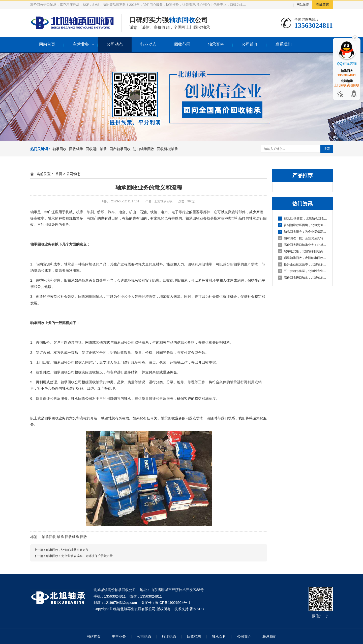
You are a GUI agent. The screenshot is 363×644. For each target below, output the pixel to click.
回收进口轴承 (96, 149)
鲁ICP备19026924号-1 (173, 603)
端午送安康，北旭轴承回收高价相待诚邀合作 (303, 251)
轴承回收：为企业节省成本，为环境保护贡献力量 (79, 556)
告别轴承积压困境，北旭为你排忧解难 (303, 225)
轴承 (60, 537)
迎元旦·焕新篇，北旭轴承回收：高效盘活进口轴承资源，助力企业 (303, 219)
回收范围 (182, 44)
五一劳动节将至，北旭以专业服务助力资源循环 (303, 271)
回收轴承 (76, 149)
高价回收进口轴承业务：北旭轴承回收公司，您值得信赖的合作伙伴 (303, 245)
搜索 (327, 149)
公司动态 (115, 44)
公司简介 (250, 44)
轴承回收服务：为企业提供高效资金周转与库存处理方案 (303, 232)
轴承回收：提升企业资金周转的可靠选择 (303, 238)
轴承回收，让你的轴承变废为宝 (67, 550)
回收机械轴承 (167, 149)
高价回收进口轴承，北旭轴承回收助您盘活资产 (303, 278)
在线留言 (322, 5)
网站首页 (47, 44)
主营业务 (81, 44)
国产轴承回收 (120, 149)
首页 (59, 174)
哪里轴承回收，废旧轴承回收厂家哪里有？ (303, 258)
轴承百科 (216, 44)
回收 (84, 537)
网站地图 (303, 5)
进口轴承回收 (144, 149)
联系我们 (284, 44)
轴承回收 (59, 149)
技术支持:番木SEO (189, 609)
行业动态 (148, 44)
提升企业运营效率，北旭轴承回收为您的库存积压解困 (303, 264)
